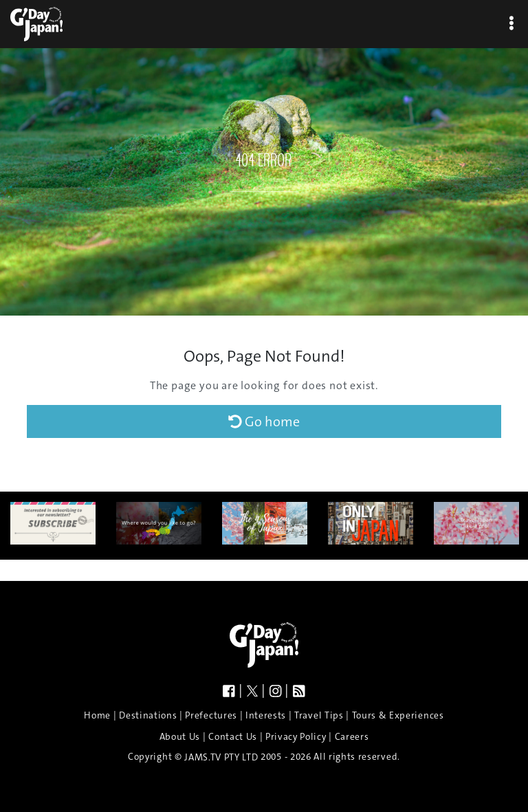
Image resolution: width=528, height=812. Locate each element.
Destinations (148, 715)
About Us (180, 736)
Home (97, 715)
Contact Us (233, 736)
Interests (266, 715)
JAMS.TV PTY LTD (221, 757)
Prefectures (211, 715)
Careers (352, 736)
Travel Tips (319, 715)
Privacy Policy (296, 736)
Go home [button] (264, 421)
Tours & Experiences (398, 715)
